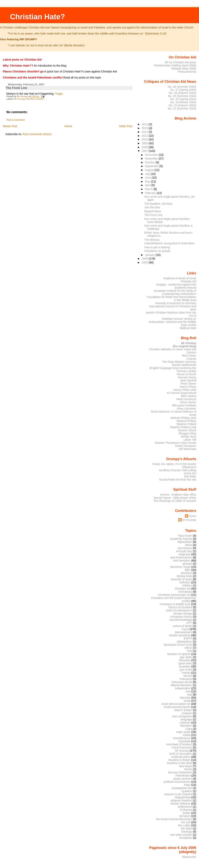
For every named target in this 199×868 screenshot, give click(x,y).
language (186, 719)
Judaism (187, 713)
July (148, 174)
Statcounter (189, 857)
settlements (185, 807)
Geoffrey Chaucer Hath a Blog (178, 470)
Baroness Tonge (181, 567)
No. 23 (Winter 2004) (183, 102)
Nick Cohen (189, 356)
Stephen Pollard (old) (183, 427)
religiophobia (183, 797)
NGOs (188, 769)
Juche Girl (190, 473)
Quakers (187, 791)
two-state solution (181, 835)
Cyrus (193, 516)
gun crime (186, 670)
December (152, 155)
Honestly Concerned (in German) (176, 303)
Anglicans (184, 554)
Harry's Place (188, 387)
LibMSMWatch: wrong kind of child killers (170, 243)
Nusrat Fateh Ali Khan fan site (178, 480)
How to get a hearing (157, 247)
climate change (183, 614)
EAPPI (188, 638)
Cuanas (191, 359)
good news (185, 663)
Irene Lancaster (187, 408)
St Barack (186, 810)
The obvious (152, 240)
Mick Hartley (189, 396)
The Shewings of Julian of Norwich (175, 501)
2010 (145, 139)
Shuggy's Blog (187, 433)
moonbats (184, 741)
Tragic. (59, 94)
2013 (145, 128)
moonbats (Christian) (179, 744)
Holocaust (186, 679)
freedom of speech (179, 654)
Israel (187, 701)
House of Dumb (187, 374)
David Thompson (186, 446)
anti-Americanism (181, 557)
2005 (145, 262)
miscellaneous (182, 738)
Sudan (187, 813)
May (148, 181)
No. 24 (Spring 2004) (183, 99)
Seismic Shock (187, 430)
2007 (145, 151)
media (187, 735)
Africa (188, 545)
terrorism (185, 816)
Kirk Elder (190, 476)
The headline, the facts (158, 204)
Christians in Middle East (175, 604)
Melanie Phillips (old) (183, 418)
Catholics (185, 582)
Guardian (185, 666)
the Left (186, 822)
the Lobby (184, 825)
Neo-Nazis (185, 766)
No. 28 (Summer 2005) (182, 87)
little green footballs (184, 405)
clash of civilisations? (179, 610)
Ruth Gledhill (188, 380)
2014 (145, 124)
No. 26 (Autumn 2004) (182, 93)
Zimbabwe (186, 838)
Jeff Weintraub (187, 449)
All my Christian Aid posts (181, 62)
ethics (189, 648)
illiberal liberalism (181, 685)
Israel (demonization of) (176, 704)
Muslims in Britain (35, 99)
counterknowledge (181, 620)
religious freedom (181, 800)
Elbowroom (189, 467)
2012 (145, 132)
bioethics (186, 573)
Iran (188, 691)
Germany (185, 660)
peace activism (183, 779)
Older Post (126, 126)
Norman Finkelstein (180, 772)
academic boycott (181, 539)
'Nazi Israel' (185, 536)
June (148, 178)
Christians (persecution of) (174, 595)
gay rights (186, 657)
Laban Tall (190, 440)
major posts (183, 732)
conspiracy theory (181, 617)
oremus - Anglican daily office (178, 495)
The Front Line (153, 215)
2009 (145, 143)
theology (187, 832)
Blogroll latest (153, 211)
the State (186, 828)
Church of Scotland (180, 607)
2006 (145, 259)
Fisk (189, 651)
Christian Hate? (37, 17)
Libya (189, 729)
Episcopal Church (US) (178, 645)
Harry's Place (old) (185, 390)
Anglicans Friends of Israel (180, 278)
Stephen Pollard (186, 424)
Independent (183, 688)
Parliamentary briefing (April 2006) (175, 65)
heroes (188, 676)
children (187, 585)
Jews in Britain (183, 710)
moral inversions (182, 747)
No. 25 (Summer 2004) (182, 96)
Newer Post (10, 126)
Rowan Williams (181, 804)
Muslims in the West (180, 763)
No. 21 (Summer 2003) (182, 108)
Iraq (190, 695)
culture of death (182, 626)
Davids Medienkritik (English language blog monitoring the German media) (173, 368)
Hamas (186, 673)
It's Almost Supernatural (181, 393)
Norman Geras (187, 377)
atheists (187, 564)
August (150, 170)
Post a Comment (16, 120)
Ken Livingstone (182, 716)
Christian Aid (188, 281)
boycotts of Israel (182, 579)
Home (68, 126)
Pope (187, 785)
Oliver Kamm (188, 402)
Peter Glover (188, 384)
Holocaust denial (182, 682)
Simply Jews (189, 437)
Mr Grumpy (20, 99)
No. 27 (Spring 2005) (183, 90)
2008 (145, 147)
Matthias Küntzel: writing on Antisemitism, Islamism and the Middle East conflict (172, 322)
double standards (180, 635)
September (152, 166)
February (151, 193)
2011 (145, 136)
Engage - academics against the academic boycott (176, 286)
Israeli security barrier (177, 707)
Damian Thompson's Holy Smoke (175, 443)
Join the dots (152, 207)
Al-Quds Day (184, 551)
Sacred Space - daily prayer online (175, 498)
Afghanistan (185, 542)
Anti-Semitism (182, 561)
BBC (188, 570)
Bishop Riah (185, 576)
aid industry (185, 548)
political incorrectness (177, 782)
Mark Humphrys (186, 399)
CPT (189, 623)
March (149, 189)
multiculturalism (181, 757)
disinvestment (183, 632)
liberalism (186, 726)
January (150, 255)
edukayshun (185, 642)
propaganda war (182, 788)
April (148, 185)
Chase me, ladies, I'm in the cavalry (174, 464)
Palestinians (183, 776)
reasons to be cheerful (178, 794)
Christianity (185, 592)
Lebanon (185, 723)
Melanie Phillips (187, 421)
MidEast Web (188, 328)
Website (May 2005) (184, 69)
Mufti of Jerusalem (181, 754)
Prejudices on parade (158, 251)
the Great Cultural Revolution (174, 819)
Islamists (185, 698)
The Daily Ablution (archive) (179, 362)
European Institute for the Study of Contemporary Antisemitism (175, 292)
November (152, 158)
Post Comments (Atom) (37, 134)
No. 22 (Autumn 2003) (182, 105)
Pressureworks (187, 72)
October (150, 162)
